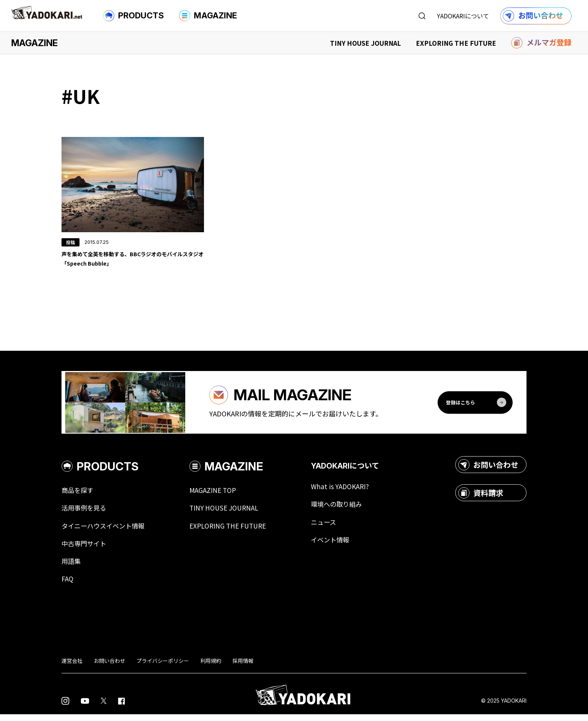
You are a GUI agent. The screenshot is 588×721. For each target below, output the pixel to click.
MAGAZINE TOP (218, 495)
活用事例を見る (85, 513)
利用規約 (211, 667)
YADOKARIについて (463, 16)
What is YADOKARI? (349, 491)
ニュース (332, 527)
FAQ (67, 585)
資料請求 (481, 498)
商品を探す (78, 495)
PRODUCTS (133, 16)
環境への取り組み (346, 509)
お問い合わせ (488, 470)
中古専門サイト (85, 549)
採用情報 (243, 667)
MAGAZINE (208, 16)
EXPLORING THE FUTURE (456, 43)
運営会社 (72, 667)
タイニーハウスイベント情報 (105, 531)
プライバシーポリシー (163, 667)
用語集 (72, 567)
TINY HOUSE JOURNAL (365, 43)
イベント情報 (339, 545)
